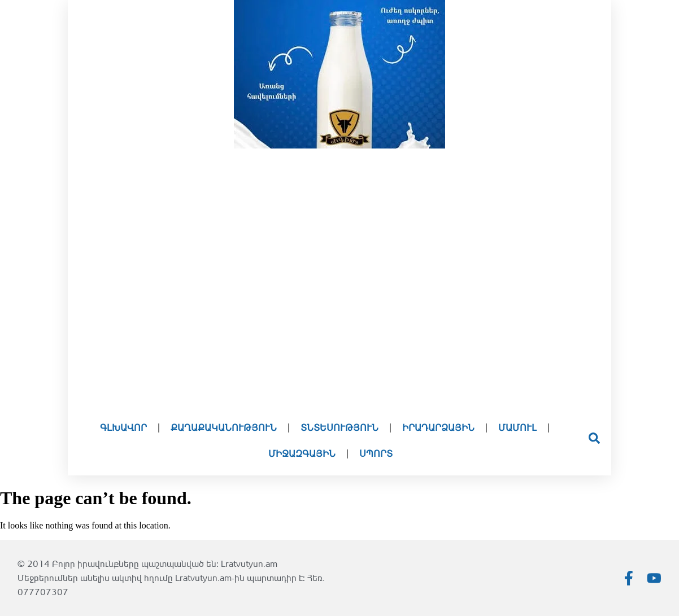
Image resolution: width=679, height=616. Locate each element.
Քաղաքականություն (224, 428)
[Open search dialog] (594, 441)
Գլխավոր (123, 428)
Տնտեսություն (340, 428)
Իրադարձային (438, 428)
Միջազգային (302, 454)
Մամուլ (517, 428)
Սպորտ (376, 454)
